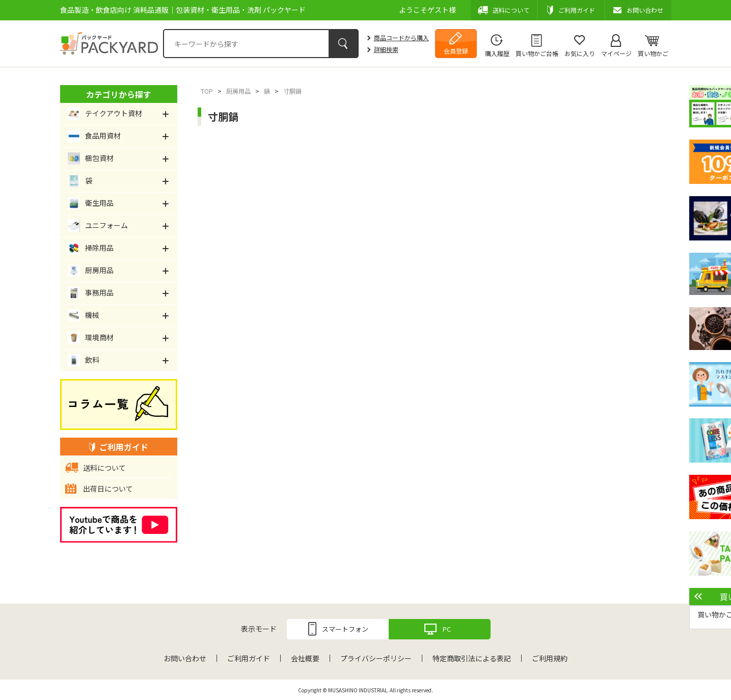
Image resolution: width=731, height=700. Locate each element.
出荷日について (108, 489)
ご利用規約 (550, 658)
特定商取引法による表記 (472, 658)
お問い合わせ (185, 658)
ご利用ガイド (249, 658)
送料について (104, 468)
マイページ (616, 53)
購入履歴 (497, 53)
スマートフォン (345, 629)
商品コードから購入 (401, 37)
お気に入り (580, 53)
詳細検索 (386, 49)
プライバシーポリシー (376, 658)
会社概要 (305, 658)
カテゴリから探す (119, 94)
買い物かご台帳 (537, 53)
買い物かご (653, 53)
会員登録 (456, 51)
